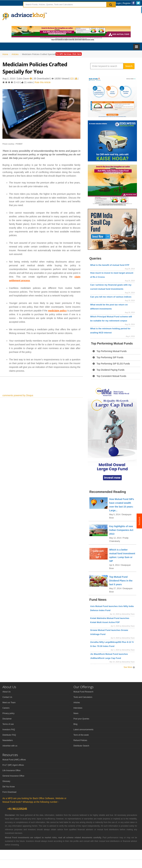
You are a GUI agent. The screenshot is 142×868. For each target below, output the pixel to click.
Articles (77, 703)
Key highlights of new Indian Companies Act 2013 (121, 530)
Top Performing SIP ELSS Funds (111, 364)
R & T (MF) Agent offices (13, 765)
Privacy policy (8, 713)
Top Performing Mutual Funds (110, 351)
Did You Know (9, 787)
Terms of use (8, 724)
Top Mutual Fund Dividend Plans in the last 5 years (121, 581)
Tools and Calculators (83, 697)
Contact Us (7, 697)
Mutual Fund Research (83, 692)
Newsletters (8, 740)
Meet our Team (9, 703)
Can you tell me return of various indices (111, 297)
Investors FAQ (9, 730)
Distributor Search (81, 746)
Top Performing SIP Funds (108, 357)
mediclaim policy (57, 311)
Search (129, 66)
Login (118, 3)
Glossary (6, 781)
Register (127, 3)
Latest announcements (83, 730)
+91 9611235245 (17, 809)
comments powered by (18, 395)
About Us (6, 692)
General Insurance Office (13, 776)
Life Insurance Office (11, 770)
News (76, 713)
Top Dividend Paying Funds (109, 370)
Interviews (78, 708)
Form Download (9, 792)
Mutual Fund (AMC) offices (14, 760)
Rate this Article (43, 82)
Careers (6, 708)
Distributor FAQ (9, 735)
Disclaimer (7, 719)
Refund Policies (80, 740)
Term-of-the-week (81, 735)
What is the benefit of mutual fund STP (110, 265)
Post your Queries (81, 719)
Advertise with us (10, 746)
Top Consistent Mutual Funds (109, 376)
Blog (76, 724)
